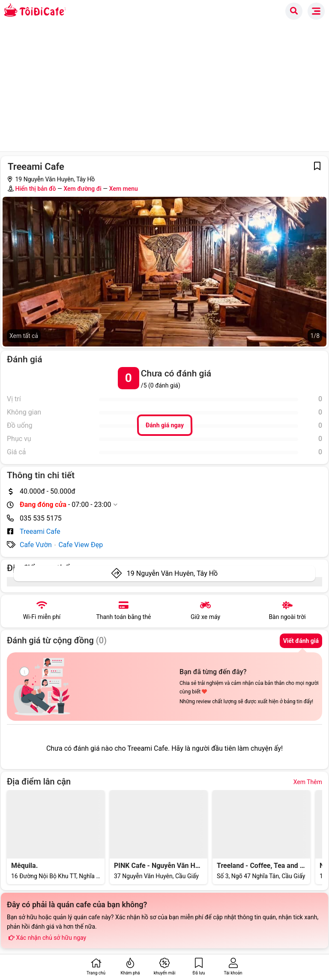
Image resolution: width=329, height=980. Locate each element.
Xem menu (124, 189)
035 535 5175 (41, 518)
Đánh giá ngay (164, 425)
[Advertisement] (164, 87)
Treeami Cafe (40, 531)
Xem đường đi (82, 189)
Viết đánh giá (301, 641)
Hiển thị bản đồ (35, 189)
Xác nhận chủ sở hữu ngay (46, 938)
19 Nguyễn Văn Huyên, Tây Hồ (172, 573)
